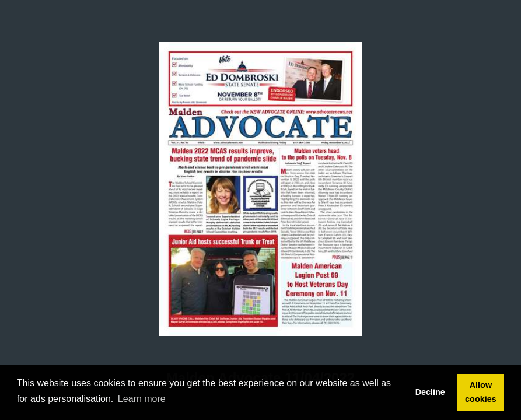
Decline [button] (430, 392)
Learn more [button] (142, 399)
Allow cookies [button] (481, 392)
